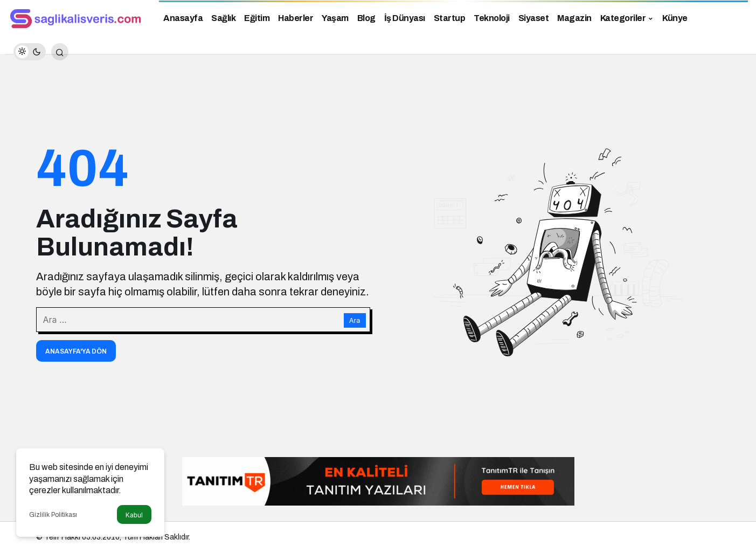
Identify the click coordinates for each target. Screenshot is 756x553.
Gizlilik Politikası (53, 515)
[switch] (30, 52)
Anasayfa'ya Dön (76, 351)
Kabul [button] (134, 515)
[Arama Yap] (60, 52)
